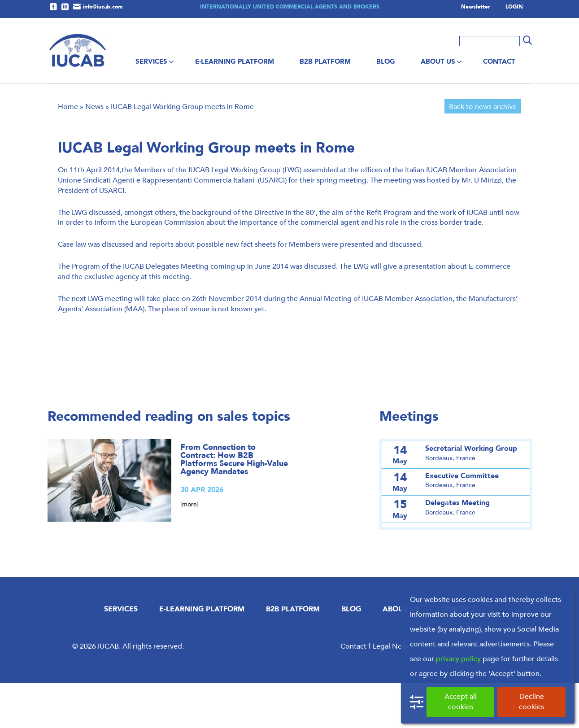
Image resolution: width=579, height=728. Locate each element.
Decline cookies (531, 702)
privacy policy (458, 659)
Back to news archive (483, 151)
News (94, 151)
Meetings (409, 461)
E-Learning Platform (235, 61)
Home (68, 151)
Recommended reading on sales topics (169, 461)
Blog (386, 61)
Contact (499, 61)
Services (151, 61)
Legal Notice (394, 691)
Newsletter (476, 7)
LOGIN (514, 7)
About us (438, 61)
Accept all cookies (461, 702)
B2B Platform (325, 61)
